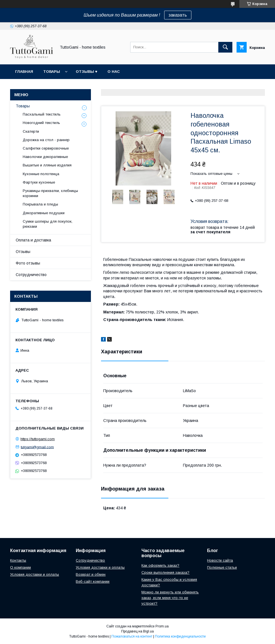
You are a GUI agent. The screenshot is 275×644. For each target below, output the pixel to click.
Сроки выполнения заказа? (165, 572)
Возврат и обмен (91, 574)
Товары (52, 72)
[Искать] (225, 47)
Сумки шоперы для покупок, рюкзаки (48, 224)
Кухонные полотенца (41, 174)
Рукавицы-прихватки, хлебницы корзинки (50, 193)
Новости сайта (220, 560)
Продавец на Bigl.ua (137, 631)
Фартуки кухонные (39, 182)
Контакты (18, 560)
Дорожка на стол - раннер (46, 140)
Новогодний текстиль (41, 123)
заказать (178, 15)
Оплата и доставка (33, 240)
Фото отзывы (28, 263)
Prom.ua (162, 626)
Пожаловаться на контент (132, 636)
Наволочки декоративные (45, 157)
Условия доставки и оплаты (35, 574)
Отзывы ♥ (87, 72)
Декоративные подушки (44, 213)
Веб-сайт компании (93, 581)
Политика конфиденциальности (180, 636)
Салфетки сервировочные (46, 148)
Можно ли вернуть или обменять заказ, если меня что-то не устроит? (170, 598)
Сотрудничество (31, 275)
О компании (20, 567)
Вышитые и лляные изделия (47, 165)
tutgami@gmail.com (37, 447)
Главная (24, 72)
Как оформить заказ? (160, 565)
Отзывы (23, 252)
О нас (114, 72)
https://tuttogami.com (38, 439)
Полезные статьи (222, 567)
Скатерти (31, 131)
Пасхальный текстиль (42, 114)
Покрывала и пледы (40, 204)
